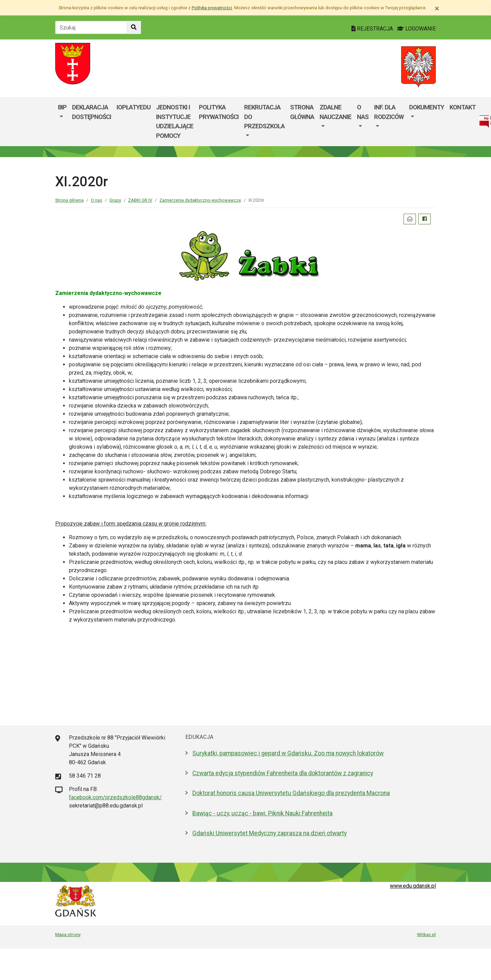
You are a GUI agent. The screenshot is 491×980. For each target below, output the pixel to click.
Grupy (115, 200)
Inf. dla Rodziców (389, 112)
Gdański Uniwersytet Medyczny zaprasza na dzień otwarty (270, 833)
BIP (62, 107)
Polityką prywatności (212, 8)
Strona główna (302, 112)
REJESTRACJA (373, 29)
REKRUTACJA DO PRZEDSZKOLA (264, 117)
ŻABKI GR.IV (140, 200)
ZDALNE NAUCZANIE (336, 112)
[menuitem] (62, 121)
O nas (363, 112)
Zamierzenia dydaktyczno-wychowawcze (200, 200)
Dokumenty (427, 107)
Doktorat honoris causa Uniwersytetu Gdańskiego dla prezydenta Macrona (291, 793)
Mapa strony (68, 934)
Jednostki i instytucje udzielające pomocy (175, 121)
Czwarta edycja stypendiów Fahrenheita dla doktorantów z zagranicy (283, 773)
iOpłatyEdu (134, 107)
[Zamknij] (437, 9)
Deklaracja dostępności (92, 112)
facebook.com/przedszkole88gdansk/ (115, 797)
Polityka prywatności (219, 112)
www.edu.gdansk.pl (413, 886)
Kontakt (463, 107)
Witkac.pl (426, 934)
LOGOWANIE (416, 29)
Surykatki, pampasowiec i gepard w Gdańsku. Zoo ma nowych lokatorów (288, 753)
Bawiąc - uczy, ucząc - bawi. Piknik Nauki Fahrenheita (262, 813)
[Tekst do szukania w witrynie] (91, 27)
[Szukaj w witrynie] (134, 27)
